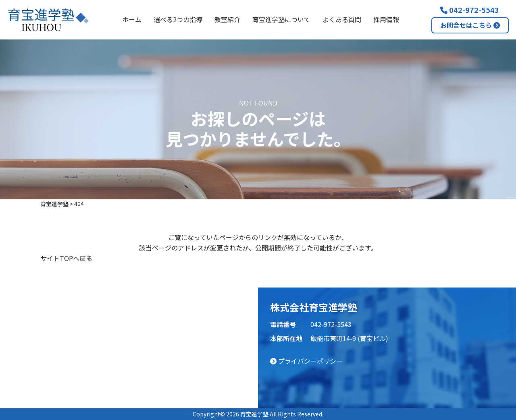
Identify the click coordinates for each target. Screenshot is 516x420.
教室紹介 (227, 19)
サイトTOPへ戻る (66, 258)
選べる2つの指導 (178, 19)
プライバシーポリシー (306, 361)
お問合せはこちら (470, 25)
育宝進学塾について (281, 19)
